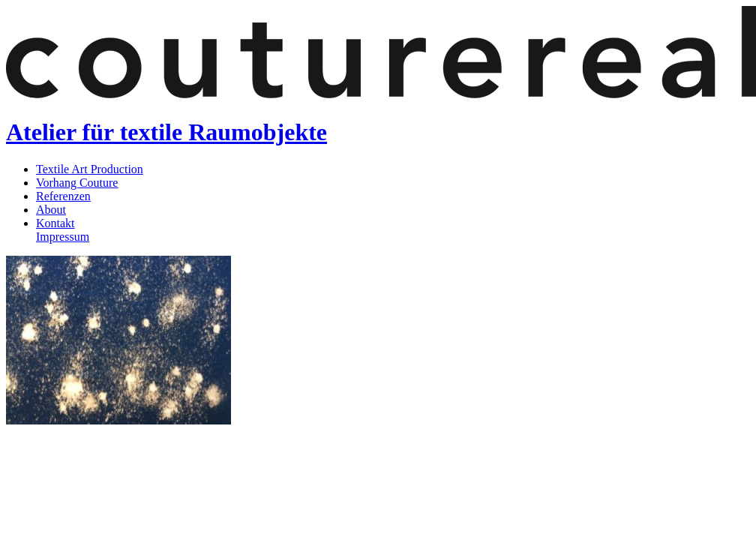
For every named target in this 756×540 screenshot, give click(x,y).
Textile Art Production (90, 169)
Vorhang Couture (77, 183)
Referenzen (63, 196)
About (51, 210)
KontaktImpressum (63, 230)
